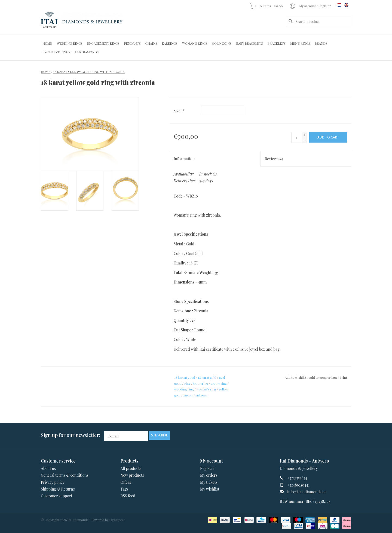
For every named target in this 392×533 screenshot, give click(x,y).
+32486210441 (298, 485)
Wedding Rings (70, 43)
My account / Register (310, 6)
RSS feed (128, 496)
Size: (179, 111)
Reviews (274, 159)
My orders (209, 475)
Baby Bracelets (250, 43)
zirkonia (201, 395)
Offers (126, 482)
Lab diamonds (87, 52)
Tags (125, 489)
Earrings (170, 43)
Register (207, 468)
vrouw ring (219, 383)
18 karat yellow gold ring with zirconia (89, 72)
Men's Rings (300, 43)
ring (187, 383)
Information (184, 159)
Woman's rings (195, 43)
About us (48, 468)
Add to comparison (323, 377)
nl (339, 5)
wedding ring (184, 389)
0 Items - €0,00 (267, 6)
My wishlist (210, 489)
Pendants (132, 43)
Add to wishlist (295, 377)
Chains (151, 43)
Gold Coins (222, 43)
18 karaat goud (185, 377)
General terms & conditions (65, 475)
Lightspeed (117, 520)
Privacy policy (53, 482)
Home (47, 43)
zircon (188, 395)
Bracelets (277, 43)
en (346, 5)
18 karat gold (207, 377)
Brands (321, 43)
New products (132, 475)
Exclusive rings (56, 52)
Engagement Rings (103, 43)
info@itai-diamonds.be (307, 492)
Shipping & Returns (58, 489)
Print (343, 377)
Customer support (56, 496)
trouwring (201, 383)
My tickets (209, 482)
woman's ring (206, 389)
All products (131, 468)
